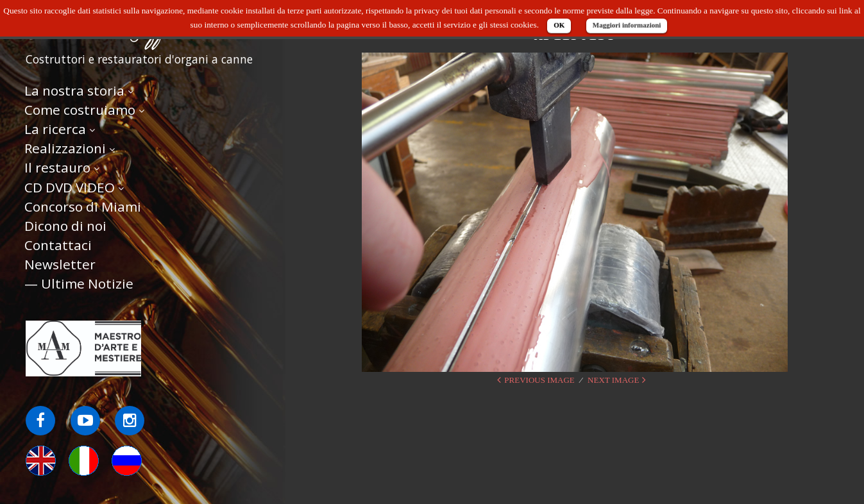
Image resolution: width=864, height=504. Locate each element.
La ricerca (55, 129)
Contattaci (58, 245)
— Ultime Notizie (79, 283)
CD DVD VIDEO (70, 187)
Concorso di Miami (83, 206)
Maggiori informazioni (627, 25)
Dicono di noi (65, 226)
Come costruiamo (80, 110)
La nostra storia (74, 90)
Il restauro (57, 167)
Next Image (613, 380)
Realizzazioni (65, 148)
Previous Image (539, 380)
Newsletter (60, 264)
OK (559, 25)
